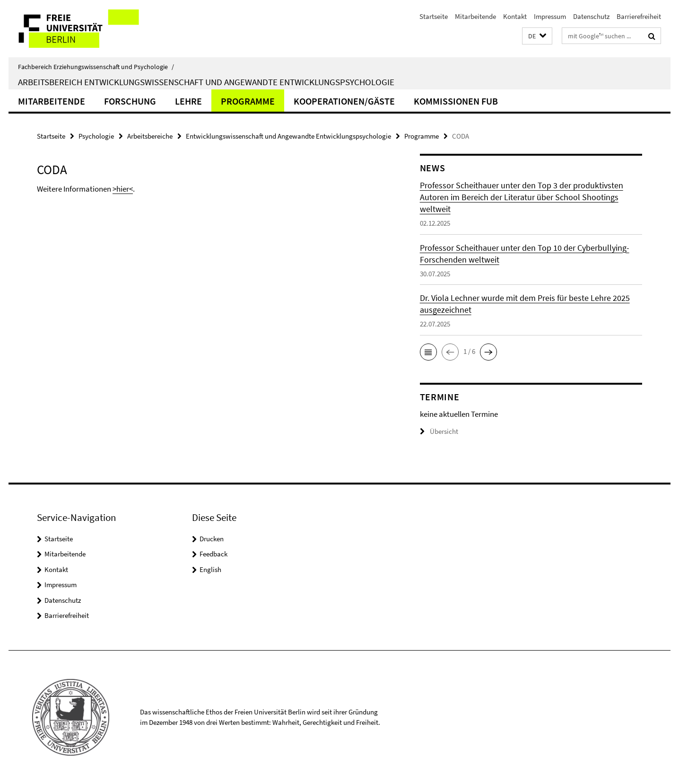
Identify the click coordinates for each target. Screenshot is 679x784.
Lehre (188, 101)
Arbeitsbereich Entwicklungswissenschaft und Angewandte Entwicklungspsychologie (206, 82)
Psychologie (96, 136)
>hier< (123, 189)
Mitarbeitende (475, 16)
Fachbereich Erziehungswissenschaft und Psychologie (96, 67)
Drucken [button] (212, 539)
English (210, 569)
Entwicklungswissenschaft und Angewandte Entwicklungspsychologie (288, 136)
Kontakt (515, 16)
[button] (537, 36)
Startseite (434, 16)
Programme (248, 101)
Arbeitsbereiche (150, 136)
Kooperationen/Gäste (344, 101)
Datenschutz (591, 16)
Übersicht (439, 431)
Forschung (130, 101)
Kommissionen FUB (456, 101)
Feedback (213, 554)
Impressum (550, 16)
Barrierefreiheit (639, 16)
